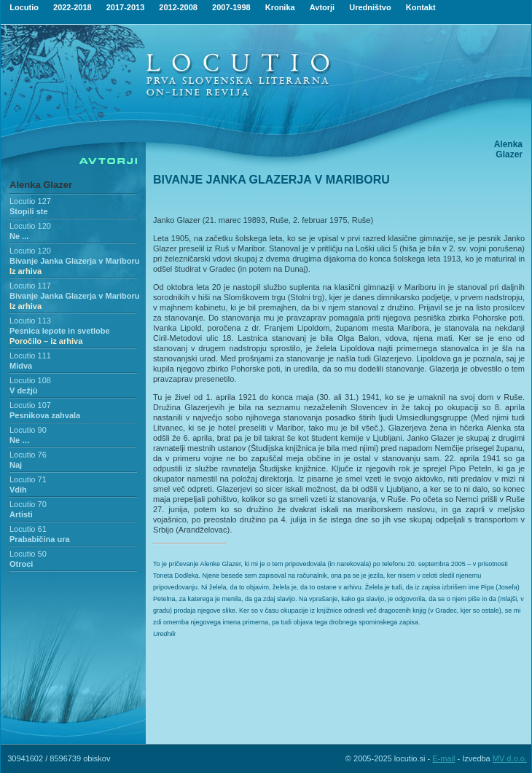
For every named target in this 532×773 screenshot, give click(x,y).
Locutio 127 (30, 201)
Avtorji (322, 7)
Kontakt (421, 7)
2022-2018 (73, 7)
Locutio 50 (28, 554)
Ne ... (19, 236)
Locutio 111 (30, 356)
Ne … (20, 440)
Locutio (24, 7)
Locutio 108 (30, 380)
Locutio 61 (28, 529)
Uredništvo (370, 7)
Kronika (280, 7)
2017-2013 (126, 7)
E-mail (443, 758)
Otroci (21, 564)
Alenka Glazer (41, 185)
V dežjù (24, 391)
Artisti (21, 514)
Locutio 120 (30, 226)
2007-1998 (231, 7)
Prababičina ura (40, 539)
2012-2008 (178, 7)
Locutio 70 (28, 504)
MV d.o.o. (510, 758)
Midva (21, 366)
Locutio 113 (30, 321)
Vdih (18, 490)
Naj (16, 465)
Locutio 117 (30, 286)
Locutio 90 (28, 430)
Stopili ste (29, 211)
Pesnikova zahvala (45, 415)
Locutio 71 (28, 479)
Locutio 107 (30, 405)
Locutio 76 (28, 455)
